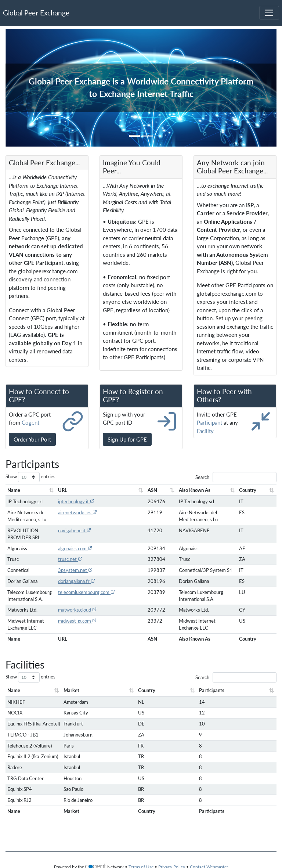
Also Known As (165, 490)
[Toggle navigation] (269, 13)
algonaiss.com (69, 548)
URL (57, 490)
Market (70, 697)
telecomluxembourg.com (81, 592)
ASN (117, 490)
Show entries (30, 477)
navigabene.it (69, 530)
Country (236, 490)
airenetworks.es (72, 512)
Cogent (30, 422)
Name (14, 490)
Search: (236, 477)
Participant (209, 422)
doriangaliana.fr (71, 581)
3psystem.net (69, 570)
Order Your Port (32, 439)
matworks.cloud (71, 617)
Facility (205, 431)
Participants (204, 697)
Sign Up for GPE (127, 439)
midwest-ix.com (71, 628)
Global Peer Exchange (36, 13)
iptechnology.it (70, 501)
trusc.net (64, 559)
